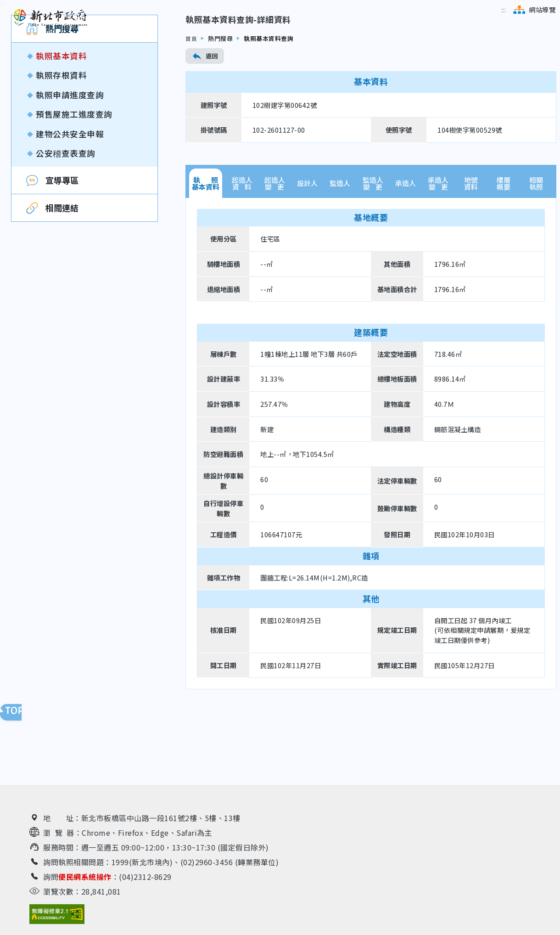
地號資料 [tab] (471, 243)
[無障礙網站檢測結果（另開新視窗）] (57, 916)
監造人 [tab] (340, 244)
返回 (205, 117)
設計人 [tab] (307, 244)
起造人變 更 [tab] (275, 243)
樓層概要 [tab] (504, 243)
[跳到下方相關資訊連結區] (7, 796)
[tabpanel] (371, 504)
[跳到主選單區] (504, 10)
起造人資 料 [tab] (242, 243)
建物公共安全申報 (70, 194)
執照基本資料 (61, 116)
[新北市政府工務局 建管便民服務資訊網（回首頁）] (50, 18)
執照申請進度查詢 (70, 155)
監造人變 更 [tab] (373, 243)
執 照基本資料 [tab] (206, 243)
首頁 (192, 99)
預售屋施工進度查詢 (74, 175)
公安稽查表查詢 (66, 213)
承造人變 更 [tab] (438, 243)
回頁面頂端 (18, 715)
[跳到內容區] (3, 65)
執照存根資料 (61, 136)
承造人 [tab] (406, 244)
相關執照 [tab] (536, 243)
